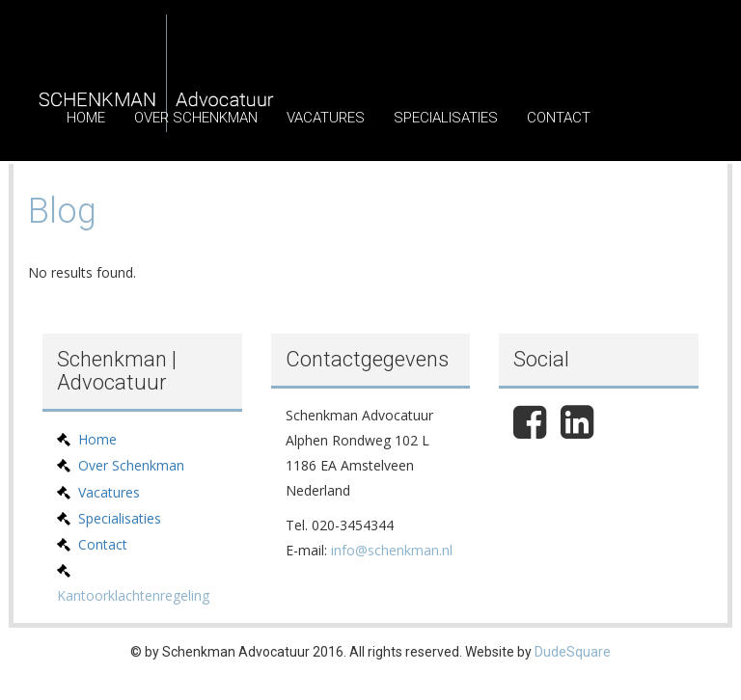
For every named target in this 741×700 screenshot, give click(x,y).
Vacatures (326, 118)
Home (86, 118)
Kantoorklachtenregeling (133, 595)
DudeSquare (573, 652)
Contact (559, 118)
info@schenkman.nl (392, 550)
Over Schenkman (196, 118)
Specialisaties (446, 118)
